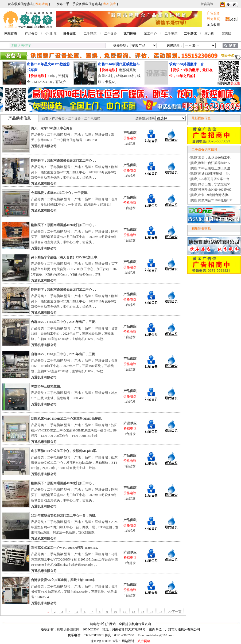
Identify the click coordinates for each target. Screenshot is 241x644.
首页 (45, 119)
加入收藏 (213, 25)
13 (142, 612)
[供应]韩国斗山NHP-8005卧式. (211, 190)
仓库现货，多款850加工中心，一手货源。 (61, 193)
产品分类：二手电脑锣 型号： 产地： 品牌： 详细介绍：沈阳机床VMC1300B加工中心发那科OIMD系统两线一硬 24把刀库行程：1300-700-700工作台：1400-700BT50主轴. (74, 430)
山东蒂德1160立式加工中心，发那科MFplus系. (64, 451)
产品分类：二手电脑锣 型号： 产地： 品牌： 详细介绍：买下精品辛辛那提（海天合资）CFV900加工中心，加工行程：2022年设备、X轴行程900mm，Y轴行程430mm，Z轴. (74, 269)
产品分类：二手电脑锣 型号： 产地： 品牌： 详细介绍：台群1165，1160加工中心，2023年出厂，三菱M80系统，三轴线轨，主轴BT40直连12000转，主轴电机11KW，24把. (74, 334)
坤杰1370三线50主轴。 (47, 386)
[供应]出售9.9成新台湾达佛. (209, 195)
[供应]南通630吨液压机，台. (210, 174)
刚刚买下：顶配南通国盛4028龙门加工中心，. (63, 161)
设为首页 (213, 19)
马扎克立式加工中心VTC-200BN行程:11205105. (64, 548)
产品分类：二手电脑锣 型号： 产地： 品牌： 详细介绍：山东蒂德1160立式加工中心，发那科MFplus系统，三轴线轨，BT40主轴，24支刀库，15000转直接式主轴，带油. (74, 463)
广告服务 (213, 13)
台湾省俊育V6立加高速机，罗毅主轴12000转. (63, 580)
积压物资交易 (201, 229)
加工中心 (150, 34)
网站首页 (11, 34)
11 (125, 612)
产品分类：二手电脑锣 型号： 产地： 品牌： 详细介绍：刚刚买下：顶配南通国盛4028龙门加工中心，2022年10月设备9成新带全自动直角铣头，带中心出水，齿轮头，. (74, 172)
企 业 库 (51, 34)
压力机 (209, 34)
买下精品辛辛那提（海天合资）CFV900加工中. (64, 257)
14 (151, 612)
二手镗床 (90, 34)
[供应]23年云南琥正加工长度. (211, 168)
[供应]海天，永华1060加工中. (211, 158)
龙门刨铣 (130, 34)
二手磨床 (190, 34)
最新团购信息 (201, 118)
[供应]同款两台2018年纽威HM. (212, 200)
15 (161, 612)
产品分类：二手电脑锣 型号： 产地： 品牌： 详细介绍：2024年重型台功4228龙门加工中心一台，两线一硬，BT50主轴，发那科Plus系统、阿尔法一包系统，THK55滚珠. (75, 527)
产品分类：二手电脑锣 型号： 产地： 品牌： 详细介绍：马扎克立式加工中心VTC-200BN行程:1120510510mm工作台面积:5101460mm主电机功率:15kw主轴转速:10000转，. (75, 559)
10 (115, 612)
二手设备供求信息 (204, 149)
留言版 (227, 34)
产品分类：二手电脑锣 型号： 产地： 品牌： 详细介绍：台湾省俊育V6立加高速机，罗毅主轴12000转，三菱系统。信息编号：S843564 (74, 592)
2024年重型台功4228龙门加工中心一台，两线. (63, 515)
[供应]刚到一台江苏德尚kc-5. (210, 163)
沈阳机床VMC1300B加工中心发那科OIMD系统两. (67, 419)
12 (133, 612)
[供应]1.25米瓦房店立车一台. (210, 179)
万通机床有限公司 (44, 146)
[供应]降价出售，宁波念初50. (211, 184)
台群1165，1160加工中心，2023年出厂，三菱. (63, 322)
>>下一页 (175, 612)
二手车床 (171, 34)
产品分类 (31, 34)
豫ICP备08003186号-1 (106, 641)
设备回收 (69, 34)
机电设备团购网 (68, 629)
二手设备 (111, 34)
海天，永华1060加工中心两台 (52, 128)
